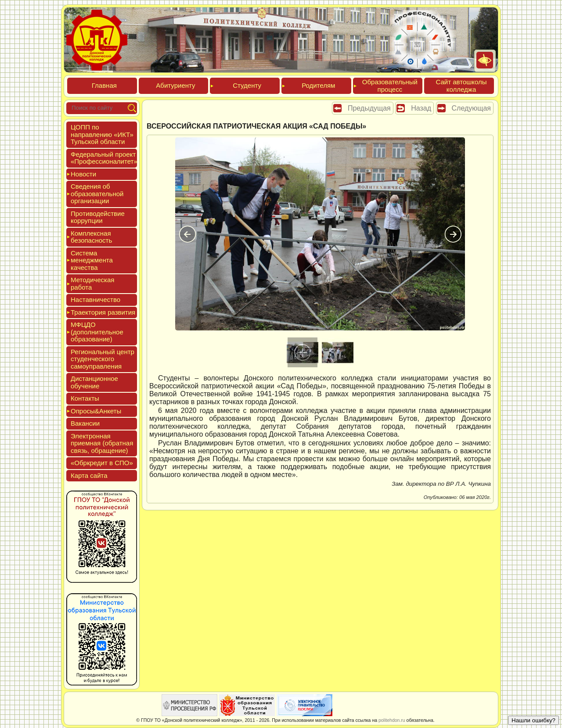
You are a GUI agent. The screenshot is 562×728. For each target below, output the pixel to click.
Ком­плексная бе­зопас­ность (91, 237)
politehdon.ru (392, 720)
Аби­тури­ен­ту (175, 85)
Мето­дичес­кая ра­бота (92, 283)
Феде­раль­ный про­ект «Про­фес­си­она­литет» (104, 158)
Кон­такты (85, 398)
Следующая (472, 108)
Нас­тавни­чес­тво (95, 299)
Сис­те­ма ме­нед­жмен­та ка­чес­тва (92, 260)
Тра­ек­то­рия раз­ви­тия (103, 312)
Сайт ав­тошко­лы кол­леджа (461, 86)
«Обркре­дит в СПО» (102, 463)
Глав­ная (104, 85)
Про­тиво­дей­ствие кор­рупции (98, 217)
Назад (421, 108)
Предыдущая (369, 108)
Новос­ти (83, 174)
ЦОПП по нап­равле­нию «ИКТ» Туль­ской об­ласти (102, 134)
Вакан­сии (85, 423)
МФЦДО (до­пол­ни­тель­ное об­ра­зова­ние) (97, 332)
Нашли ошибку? (533, 720)
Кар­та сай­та (89, 475)
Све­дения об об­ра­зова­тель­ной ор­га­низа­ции (97, 194)
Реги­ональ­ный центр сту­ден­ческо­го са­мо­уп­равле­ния (103, 359)
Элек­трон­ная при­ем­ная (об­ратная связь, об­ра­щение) (102, 443)
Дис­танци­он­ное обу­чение (94, 382)
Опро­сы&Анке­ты (96, 411)
